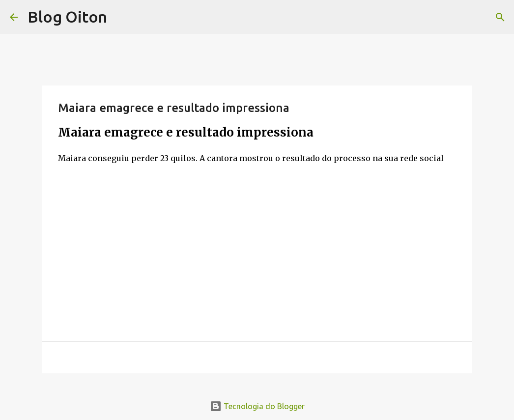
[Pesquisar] (500, 17)
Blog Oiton (67, 17)
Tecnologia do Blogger (257, 406)
